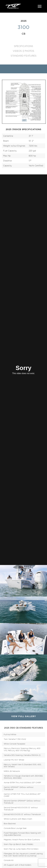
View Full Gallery (24, 716)
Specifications (23, 46)
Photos (29, 51)
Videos (17, 51)
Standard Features (24, 56)
